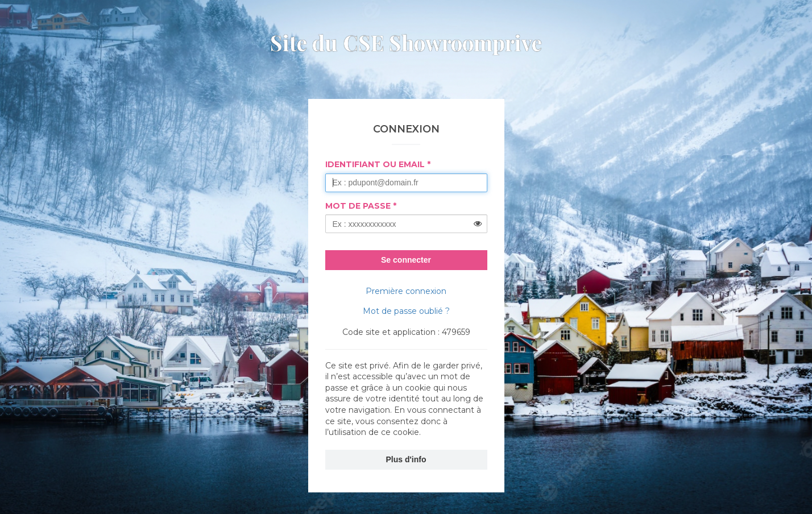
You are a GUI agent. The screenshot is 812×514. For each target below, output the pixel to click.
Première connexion (406, 291)
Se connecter (406, 260)
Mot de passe (358, 206)
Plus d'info (406, 459)
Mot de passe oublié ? (406, 311)
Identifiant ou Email (375, 164)
